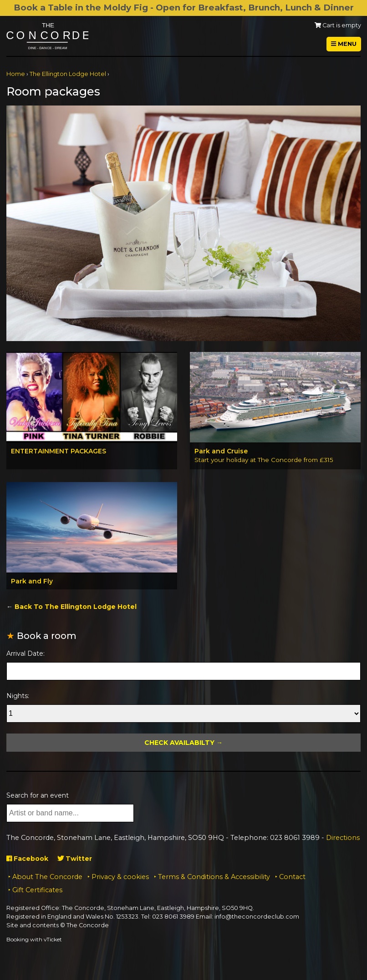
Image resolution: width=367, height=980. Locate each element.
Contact (292, 877)
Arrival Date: (25, 653)
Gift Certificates (37, 890)
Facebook (27, 859)
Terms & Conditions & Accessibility (214, 877)
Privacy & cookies (120, 877)
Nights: (18, 696)
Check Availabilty (179, 743)
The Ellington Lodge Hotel (68, 74)
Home (16, 74)
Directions (343, 838)
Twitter (75, 859)
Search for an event (38, 795)
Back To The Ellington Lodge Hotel (76, 607)
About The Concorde (47, 877)
